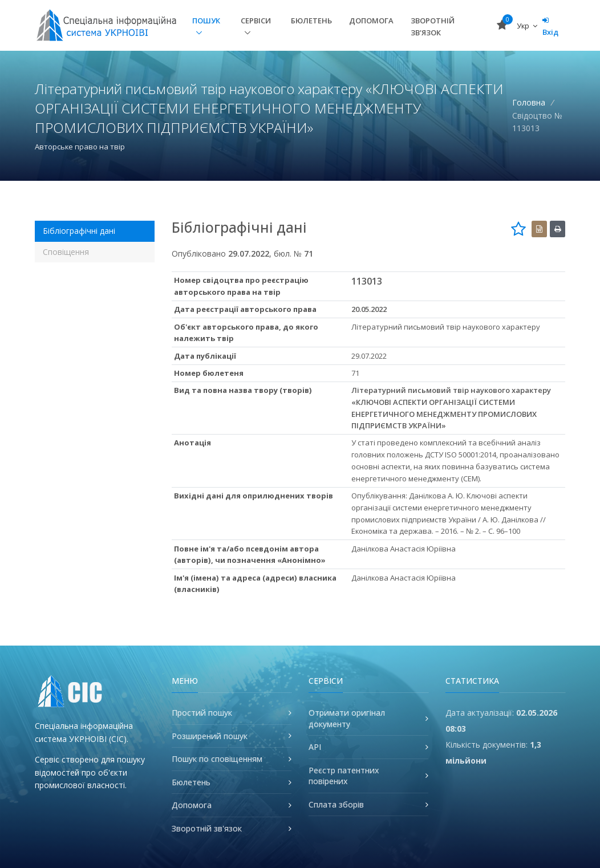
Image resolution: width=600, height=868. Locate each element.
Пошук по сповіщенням (217, 759)
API (315, 747)
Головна (529, 102)
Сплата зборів (336, 804)
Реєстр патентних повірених (344, 776)
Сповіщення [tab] (66, 252)
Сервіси (256, 21)
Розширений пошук (210, 736)
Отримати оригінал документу (347, 718)
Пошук (206, 21)
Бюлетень (311, 21)
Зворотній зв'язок (433, 27)
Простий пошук (202, 713)
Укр (527, 26)
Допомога (371, 21)
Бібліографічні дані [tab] (79, 231)
